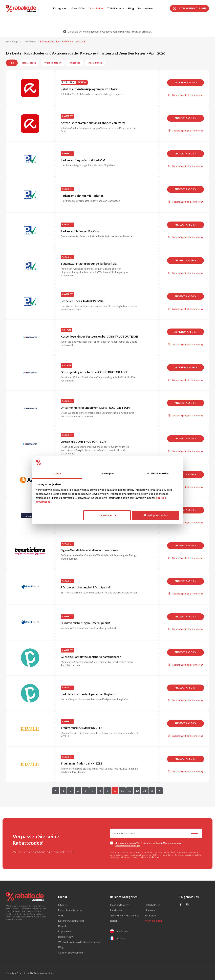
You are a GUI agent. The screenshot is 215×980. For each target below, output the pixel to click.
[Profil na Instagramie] (187, 905)
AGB (139, 855)
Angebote (75, 63)
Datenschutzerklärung (71, 921)
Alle (12, 63)
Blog (131, 8)
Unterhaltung (152, 905)
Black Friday (65, 936)
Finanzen (150, 910)
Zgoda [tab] (57, 473)
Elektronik (116, 910)
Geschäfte (78, 8)
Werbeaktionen (53, 63)
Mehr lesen (154, 857)
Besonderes (146, 8)
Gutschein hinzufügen (189, 8)
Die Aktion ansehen (185, 83)
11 (122, 791)
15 (152, 791)
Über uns (63, 905)
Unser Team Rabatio (70, 910)
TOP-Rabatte (115, 8)
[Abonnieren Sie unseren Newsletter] (195, 834)
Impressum (64, 931)
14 (144, 791)
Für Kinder (151, 915)
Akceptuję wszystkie (156, 515)
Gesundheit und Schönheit (125, 915)
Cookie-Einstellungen (70, 952)
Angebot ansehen (185, 118)
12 (130, 791)
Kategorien (60, 8)
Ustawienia (107, 515)
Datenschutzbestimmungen (127, 846)
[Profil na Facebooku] (181, 905)
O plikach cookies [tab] (158, 473)
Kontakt (63, 926)
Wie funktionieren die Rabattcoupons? (80, 942)
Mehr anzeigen (153, 921)
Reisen (114, 921)
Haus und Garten (120, 905)
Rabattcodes (29, 63)
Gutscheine (96, 8)
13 (137, 791)
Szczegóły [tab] (107, 473)
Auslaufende (95, 63)
